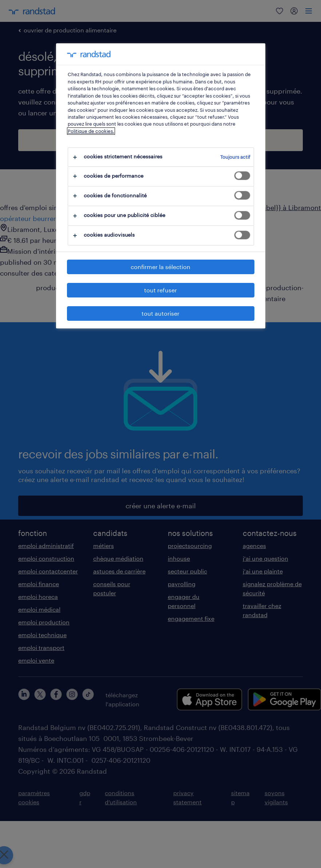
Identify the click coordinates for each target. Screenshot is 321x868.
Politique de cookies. (91, 131)
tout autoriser (160, 313)
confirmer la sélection (160, 267)
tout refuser (160, 290)
